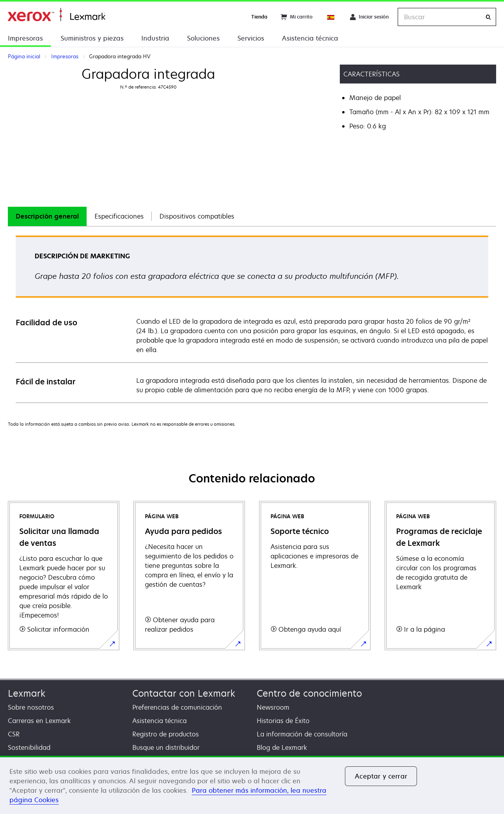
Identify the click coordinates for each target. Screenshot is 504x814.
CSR (14, 734)
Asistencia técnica (310, 38)
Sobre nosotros (31, 707)
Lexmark (27, 693)
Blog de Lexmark (282, 747)
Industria (155, 38)
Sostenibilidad (29, 747)
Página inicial (57, 15)
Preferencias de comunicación (177, 707)
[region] (252, 785)
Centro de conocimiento (309, 693)
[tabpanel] (252, 319)
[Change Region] (331, 17)
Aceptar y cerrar (381, 776)
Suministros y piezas (92, 38)
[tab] (47, 216)
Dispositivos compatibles (197, 216)
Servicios (251, 38)
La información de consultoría (302, 734)
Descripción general (47, 216)
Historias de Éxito (283, 721)
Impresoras (25, 38)
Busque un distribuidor (166, 747)
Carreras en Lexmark (39, 721)
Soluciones (203, 38)
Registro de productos (166, 734)
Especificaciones (119, 216)
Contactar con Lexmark (184, 693)
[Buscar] (488, 17)
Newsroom (273, 707)
